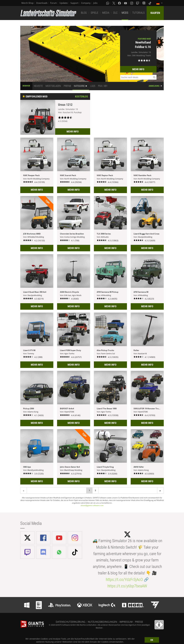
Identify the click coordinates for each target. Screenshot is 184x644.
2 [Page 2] (95, 490)
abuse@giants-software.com (92, 505)
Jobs (95, 3)
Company (86, 3)
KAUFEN (155, 13)
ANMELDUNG (154, 86)
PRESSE (139, 622)
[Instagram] (132, 3)
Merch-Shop (27, 3)
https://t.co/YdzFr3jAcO (124, 580)
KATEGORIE (79, 86)
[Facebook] (120, 3)
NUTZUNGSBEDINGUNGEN (102, 622)
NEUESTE (38, 86)
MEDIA (106, 13)
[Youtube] (126, 3)
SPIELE (94, 13)
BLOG (84, 13)
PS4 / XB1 (103, 86)
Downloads (42, 3)
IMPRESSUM (126, 622)
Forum (53, 3)
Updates (64, 3)
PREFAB (67, 86)
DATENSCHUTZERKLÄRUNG (71, 622)
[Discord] (144, 3)
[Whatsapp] (108, 3)
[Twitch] (138, 3)
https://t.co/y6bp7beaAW (127, 586)
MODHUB (26, 86)
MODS (125, 13)
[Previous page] (160, 490)
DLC (115, 13)
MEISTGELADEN (53, 86)
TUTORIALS (138, 13)
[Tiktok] (150, 3)
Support (74, 3)
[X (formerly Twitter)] (114, 3)
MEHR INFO (138, 69)
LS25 (93, 86)
